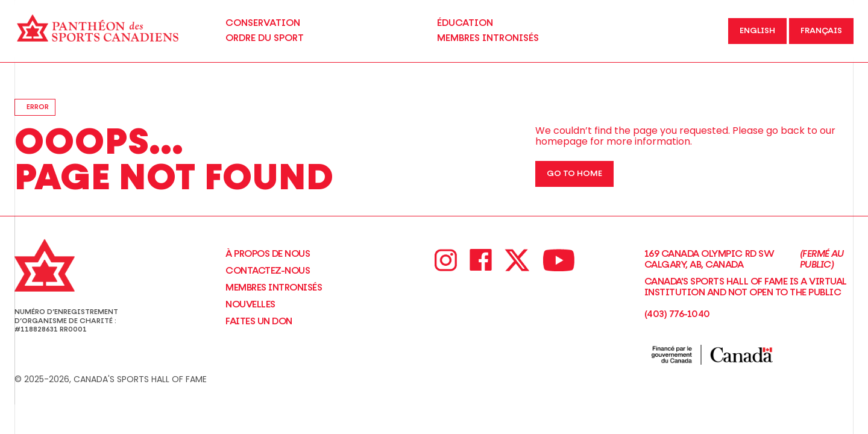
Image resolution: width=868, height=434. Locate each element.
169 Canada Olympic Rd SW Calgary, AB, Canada (749, 260)
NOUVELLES (250, 304)
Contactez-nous (268, 271)
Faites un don (259, 321)
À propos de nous (268, 254)
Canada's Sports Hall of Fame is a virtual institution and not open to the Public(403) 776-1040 (746, 298)
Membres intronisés (274, 288)
